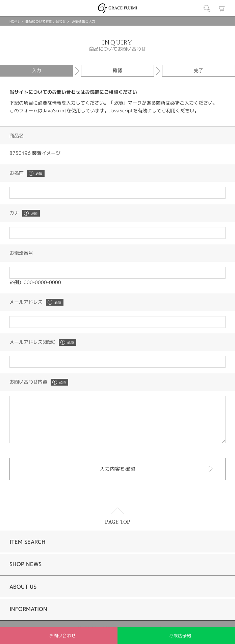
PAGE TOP (118, 531)
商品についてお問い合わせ (46, 21)
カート (222, 8)
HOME (15, 21)
